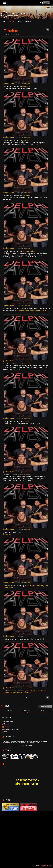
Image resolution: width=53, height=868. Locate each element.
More (28, 21)
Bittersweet (26, 196)
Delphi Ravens (8, 34)
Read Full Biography (26, 745)
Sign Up (46, 3)
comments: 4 (28, 84)
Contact (7, 726)
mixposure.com (46, 866)
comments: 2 (28, 583)
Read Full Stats (7, 717)
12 (27, 712)
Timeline (12, 21)
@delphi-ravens (13, 16)
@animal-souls (30, 586)
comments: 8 (28, 193)
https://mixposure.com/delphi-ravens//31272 (32, 310)
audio (20, 21)
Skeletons (26, 87)
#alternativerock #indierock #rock (27, 782)
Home (4, 21)
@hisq (27, 691)
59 (43, 712)
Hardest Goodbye (28, 251)
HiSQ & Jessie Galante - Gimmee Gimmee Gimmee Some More (25, 692)
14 (10, 712)
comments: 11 (28, 248)
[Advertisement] (26, 837)
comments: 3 (28, 688)
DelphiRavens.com (9, 724)
